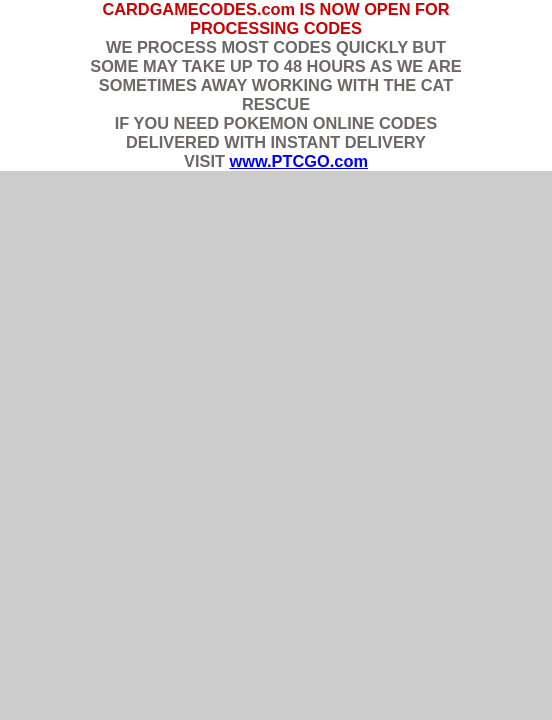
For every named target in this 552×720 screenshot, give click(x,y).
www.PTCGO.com (298, 161)
